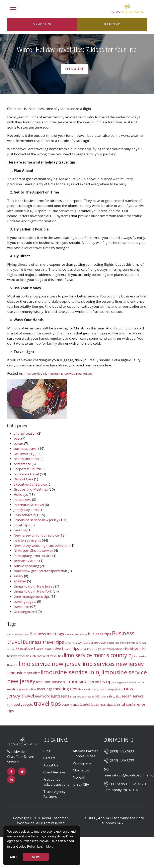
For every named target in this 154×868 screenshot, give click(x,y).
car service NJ (24, 454)
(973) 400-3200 (122, 760)
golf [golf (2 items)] (82, 649)
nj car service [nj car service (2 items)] (77, 697)
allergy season (25, 433)
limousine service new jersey (70, 373)
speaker (20, 581)
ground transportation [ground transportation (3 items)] (111, 649)
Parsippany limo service (33, 556)
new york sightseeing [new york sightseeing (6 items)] (52, 696)
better (18, 443)
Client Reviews (54, 772)
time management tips (32, 596)
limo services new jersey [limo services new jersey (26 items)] (113, 664)
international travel (29, 505)
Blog (47, 751)
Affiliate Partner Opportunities (85, 754)
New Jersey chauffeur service (36, 535)
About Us (51, 765)
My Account (42, 24)
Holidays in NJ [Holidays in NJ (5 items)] (135, 649)
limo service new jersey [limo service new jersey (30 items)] (50, 664)
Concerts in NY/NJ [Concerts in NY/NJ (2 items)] (74, 643)
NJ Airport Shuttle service (33, 550)
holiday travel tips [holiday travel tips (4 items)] (19, 656)
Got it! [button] (14, 857)
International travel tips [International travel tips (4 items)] (47, 656)
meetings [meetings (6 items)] (45, 689)
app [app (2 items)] (9, 635)
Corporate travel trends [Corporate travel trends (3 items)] (121, 643)
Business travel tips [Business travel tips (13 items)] (43, 642)
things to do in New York (33, 591)
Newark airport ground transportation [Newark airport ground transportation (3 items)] (101, 689)
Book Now (112, 24)
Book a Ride (75, 69)
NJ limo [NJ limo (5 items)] (101, 696)
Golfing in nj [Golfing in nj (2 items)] (90, 649)
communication (26, 459)
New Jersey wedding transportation (42, 545)
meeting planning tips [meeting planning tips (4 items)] (22, 689)
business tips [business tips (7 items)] (100, 634)
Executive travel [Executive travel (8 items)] (30, 649)
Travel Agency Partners (54, 794)
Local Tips (22, 525)
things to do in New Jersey (34, 586)
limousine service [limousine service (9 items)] (24, 673)
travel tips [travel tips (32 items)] (47, 703)
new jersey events (27, 540)
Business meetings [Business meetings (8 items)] (47, 634)
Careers (49, 758)
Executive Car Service (30, 484)
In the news (22, 499)
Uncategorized (25, 612)
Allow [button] (36, 857)
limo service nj (35, 373)
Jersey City (81, 784)
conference (22, 464)
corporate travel (26, 474)
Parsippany (82, 763)
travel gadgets (25, 601)
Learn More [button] (45, 847)
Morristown (82, 770)
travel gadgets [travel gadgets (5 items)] (22, 704)
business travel (26, 448)
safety (18, 576)
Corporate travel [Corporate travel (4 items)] (95, 643)
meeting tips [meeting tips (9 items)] (65, 689)
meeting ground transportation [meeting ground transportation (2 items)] (127, 682)
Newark (79, 777)
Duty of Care (23, 479)
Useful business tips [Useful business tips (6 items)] (96, 704)
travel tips (22, 607)
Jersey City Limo (26, 510)
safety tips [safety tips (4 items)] (114, 696)
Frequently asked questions (56, 782)
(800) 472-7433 (122, 751)
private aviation (26, 561)
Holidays (21, 494)
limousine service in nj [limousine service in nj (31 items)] (71, 672)
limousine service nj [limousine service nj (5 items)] (51, 682)
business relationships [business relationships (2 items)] (76, 635)
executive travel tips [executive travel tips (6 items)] (62, 649)
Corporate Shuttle (28, 469)
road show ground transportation (40, 571)
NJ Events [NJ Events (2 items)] (90, 697)
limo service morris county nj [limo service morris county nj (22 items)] (98, 655)
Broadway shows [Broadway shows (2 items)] (20, 635)
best (17, 438)
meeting (20, 530)
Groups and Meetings (31, 489)
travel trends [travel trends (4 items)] (70, 704)
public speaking (26, 566)
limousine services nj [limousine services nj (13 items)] (88, 681)
